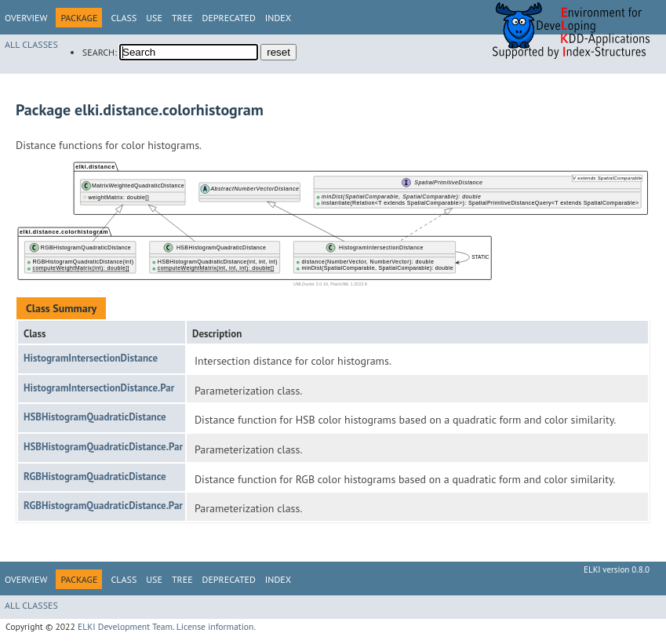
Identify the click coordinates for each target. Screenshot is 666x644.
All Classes (31, 44)
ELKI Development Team (125, 626)
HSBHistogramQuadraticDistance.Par (103, 447)
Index (278, 18)
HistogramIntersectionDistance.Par (99, 388)
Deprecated (229, 18)
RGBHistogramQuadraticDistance (95, 477)
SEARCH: (100, 52)
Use (154, 18)
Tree (182, 18)
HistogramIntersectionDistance (91, 358)
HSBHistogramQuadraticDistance (95, 417)
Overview (26, 18)
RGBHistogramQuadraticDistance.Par (103, 506)
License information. (216, 626)
